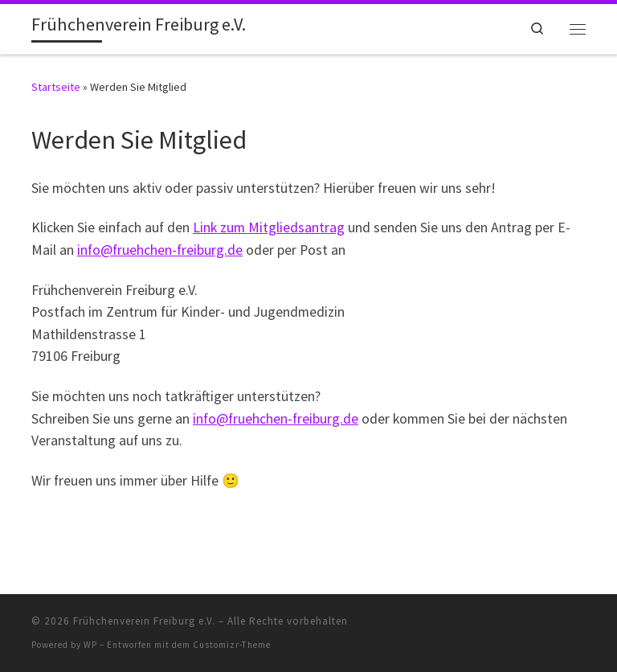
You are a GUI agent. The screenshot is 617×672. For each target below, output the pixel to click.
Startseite (56, 87)
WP (90, 645)
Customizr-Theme (232, 645)
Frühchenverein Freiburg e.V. (144, 621)
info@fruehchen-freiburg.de (160, 250)
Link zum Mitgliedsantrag (269, 227)
